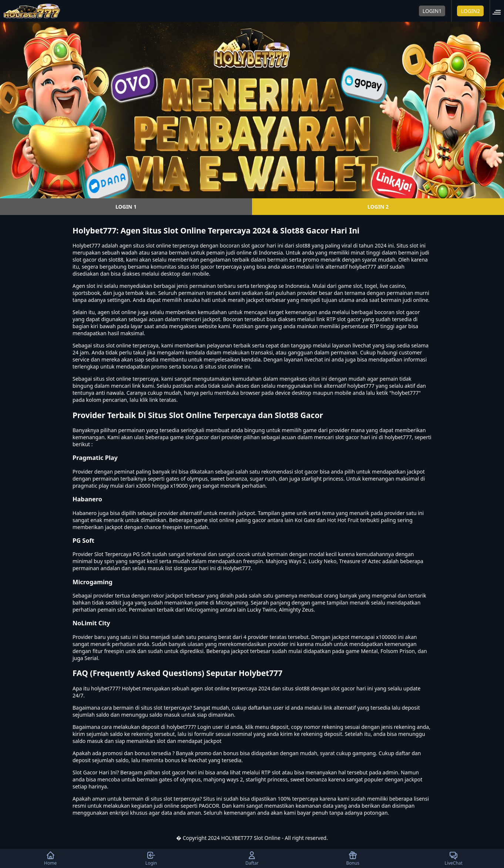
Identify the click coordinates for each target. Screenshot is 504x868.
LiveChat (454, 858)
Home (50, 858)
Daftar (252, 858)
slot (91, 286)
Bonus (353, 858)
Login (151, 858)
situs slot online (112, 345)
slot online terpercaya (132, 379)
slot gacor (408, 312)
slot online (158, 245)
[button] (499, 11)
